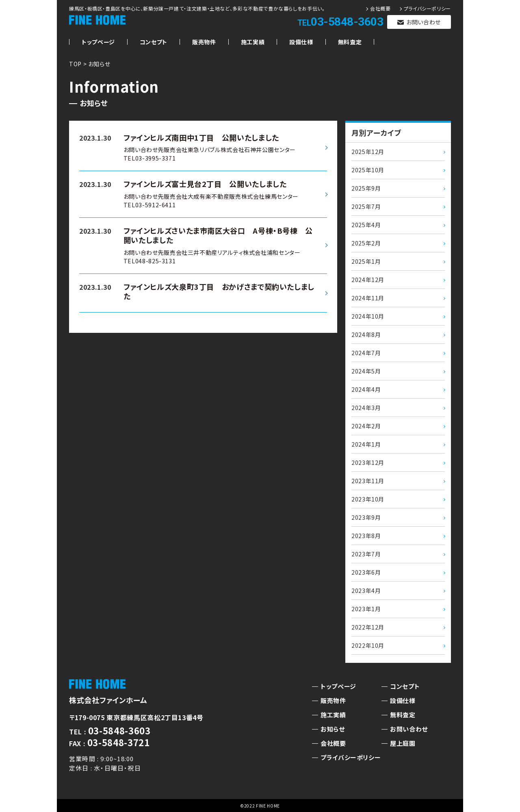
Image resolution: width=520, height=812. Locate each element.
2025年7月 (366, 206)
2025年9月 (366, 188)
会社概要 (380, 9)
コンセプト (154, 42)
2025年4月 (366, 225)
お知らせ (333, 729)
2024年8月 (366, 334)
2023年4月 (366, 591)
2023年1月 (366, 609)
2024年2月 (366, 426)
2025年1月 (366, 261)
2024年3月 (366, 408)
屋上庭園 (403, 743)
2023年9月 (366, 517)
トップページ (98, 42)
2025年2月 (366, 243)
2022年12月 (368, 627)
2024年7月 (366, 353)
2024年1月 (366, 444)
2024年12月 (368, 280)
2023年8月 (366, 536)
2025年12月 (368, 152)
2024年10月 (368, 316)
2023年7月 (366, 554)
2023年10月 (368, 499)
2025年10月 (368, 170)
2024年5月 (366, 371)
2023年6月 (366, 572)
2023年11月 (368, 481)
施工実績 (253, 42)
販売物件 (204, 42)
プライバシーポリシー (427, 9)
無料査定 (350, 42)
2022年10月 (368, 645)
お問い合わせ (424, 22)
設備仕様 (301, 42)
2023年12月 (368, 462)
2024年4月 (366, 389)
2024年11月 (368, 298)
